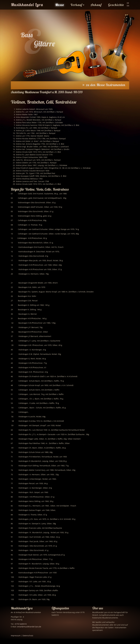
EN (128, 6)
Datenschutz (28, 636)
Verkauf (76, 5)
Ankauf (96, 5)
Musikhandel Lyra (27, 5)
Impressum (16, 636)
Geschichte (116, 5)
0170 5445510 (21, 624)
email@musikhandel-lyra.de (29, 627)
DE (128, 3)
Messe (60, 5)
